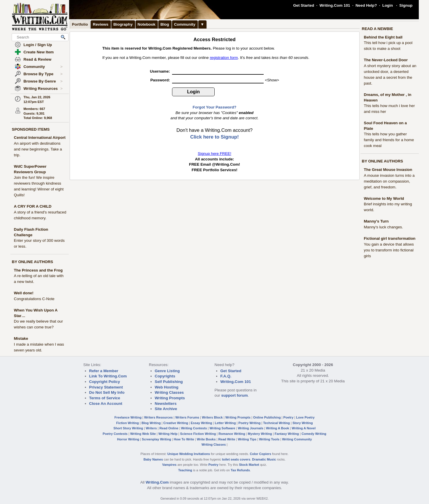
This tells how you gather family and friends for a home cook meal (389, 140)
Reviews (100, 24)
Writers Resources (158, 417)
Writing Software (222, 428)
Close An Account (106, 404)
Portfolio (80, 24)
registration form (224, 58)
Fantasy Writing (287, 434)
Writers (151, 428)
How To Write (184, 439)
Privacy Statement (106, 387)
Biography (123, 24)
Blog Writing (151, 423)
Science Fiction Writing (198, 434)
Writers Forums (187, 417)
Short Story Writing (128, 428)
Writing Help (168, 434)
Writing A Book (277, 428)
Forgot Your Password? (215, 107)
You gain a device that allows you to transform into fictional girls (389, 250)
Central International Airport (40, 138)
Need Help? (366, 5)
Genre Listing (167, 371)
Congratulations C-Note (34, 299)
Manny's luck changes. (384, 227)
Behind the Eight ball (383, 37)
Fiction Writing (128, 423)
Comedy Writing (314, 434)
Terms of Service (105, 398)
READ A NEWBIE (378, 29)
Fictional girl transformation (390, 238)
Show (272, 80)
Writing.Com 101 (335, 5)
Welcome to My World (384, 198)
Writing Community (297, 439)
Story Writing (303, 423)
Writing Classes (169, 392)
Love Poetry (305, 417)
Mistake (21, 338)
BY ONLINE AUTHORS (33, 262)
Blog (165, 24)
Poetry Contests (115, 434)
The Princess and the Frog (38, 270)
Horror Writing (128, 439)
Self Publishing (169, 382)
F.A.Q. (226, 376)
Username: (161, 71)
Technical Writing (276, 423)
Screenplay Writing (156, 439)
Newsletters (166, 404)
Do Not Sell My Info (107, 392)
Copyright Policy (105, 382)
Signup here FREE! (214, 154)
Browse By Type (43, 74)
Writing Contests (194, 428)
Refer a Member (104, 371)
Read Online (169, 428)
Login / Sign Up (38, 45)
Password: (161, 80)
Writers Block (212, 417)
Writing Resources (43, 89)
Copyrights (165, 376)
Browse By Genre (43, 81)
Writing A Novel (304, 428)
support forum (234, 395)
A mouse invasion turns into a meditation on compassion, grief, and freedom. (389, 181)
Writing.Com (157, 482)
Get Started (304, 5)
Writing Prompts (170, 398)
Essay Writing (201, 423)
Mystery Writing (260, 434)
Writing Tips (247, 439)
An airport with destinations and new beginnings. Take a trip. (38, 149)
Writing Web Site (143, 434)
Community (43, 67)
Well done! (24, 293)
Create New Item (39, 52)
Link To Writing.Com (108, 376)
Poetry (289, 417)
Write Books (206, 439)
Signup (406, 5)
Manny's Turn (376, 221)
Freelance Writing (128, 417)
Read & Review (38, 59)
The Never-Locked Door (386, 60)
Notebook (147, 24)
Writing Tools (269, 439)
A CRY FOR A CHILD (33, 206)
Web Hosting (167, 387)
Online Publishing (267, 417)
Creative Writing (176, 423)
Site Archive (166, 409)
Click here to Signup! (214, 137)
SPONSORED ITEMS (31, 129)
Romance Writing (232, 434)
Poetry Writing (250, 423)
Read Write (227, 439)
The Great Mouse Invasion (388, 170)
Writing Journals (251, 428)
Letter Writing (225, 423)
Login (388, 5)
